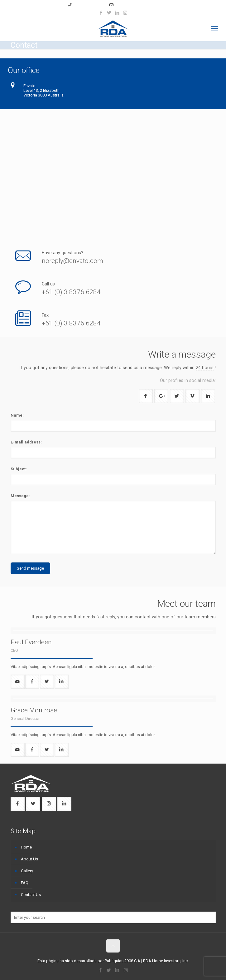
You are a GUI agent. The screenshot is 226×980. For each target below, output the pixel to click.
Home (26, 847)
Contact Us (31, 895)
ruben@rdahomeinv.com (137, 5)
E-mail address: (26, 442)
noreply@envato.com (72, 261)
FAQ (25, 883)
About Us (29, 859)
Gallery (27, 871)
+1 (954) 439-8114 (90, 5)
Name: (17, 415)
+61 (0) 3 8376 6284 (71, 292)
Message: (20, 496)
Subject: (19, 469)
